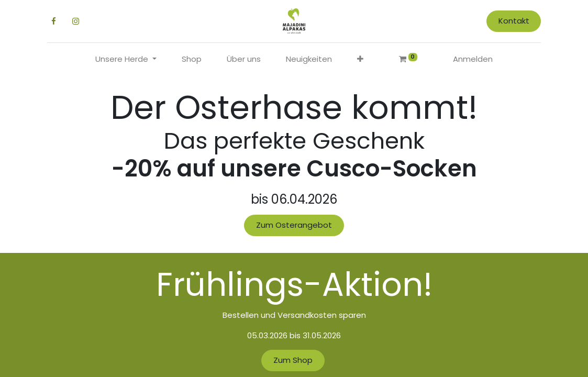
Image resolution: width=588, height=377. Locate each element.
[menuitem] (192, 59)
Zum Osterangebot (294, 225)
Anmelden (473, 59)
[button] (360, 59)
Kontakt (510, 21)
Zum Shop (293, 360)
